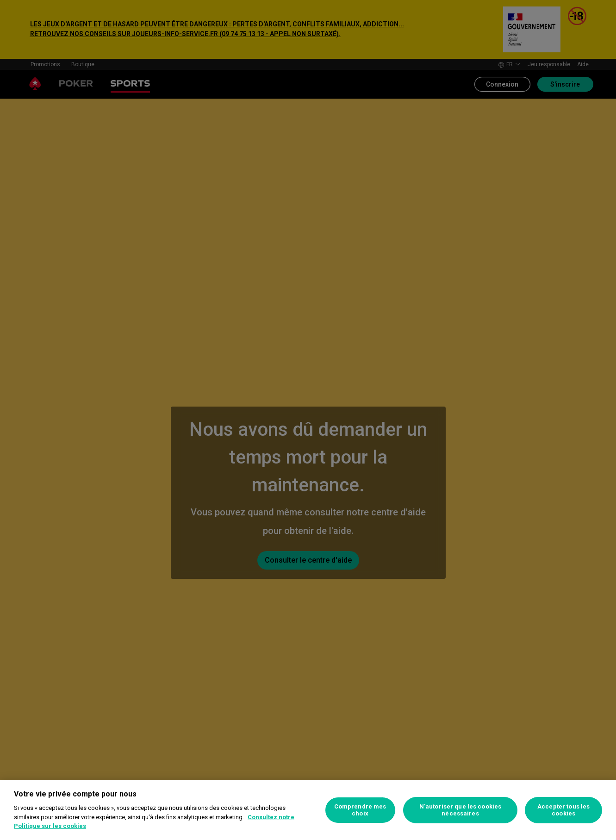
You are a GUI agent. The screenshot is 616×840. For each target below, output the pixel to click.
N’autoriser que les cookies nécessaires (460, 810)
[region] (308, 810)
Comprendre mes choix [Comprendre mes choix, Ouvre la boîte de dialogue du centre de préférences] (360, 810)
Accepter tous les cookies (563, 810)
